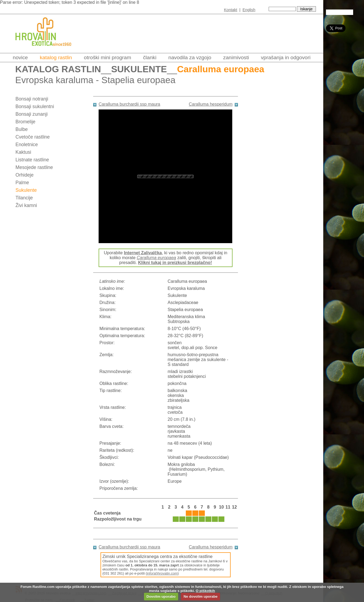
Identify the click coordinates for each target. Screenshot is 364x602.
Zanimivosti (236, 57)
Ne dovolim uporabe (201, 596)
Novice (20, 57)
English (249, 10)
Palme (22, 183)
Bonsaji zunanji (32, 114)
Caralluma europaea (156, 258)
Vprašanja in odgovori (286, 57)
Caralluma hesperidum (211, 104)
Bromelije (25, 122)
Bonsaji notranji (32, 99)
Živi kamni (26, 205)
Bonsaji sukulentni (35, 106)
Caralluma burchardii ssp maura (129, 104)
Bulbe (22, 129)
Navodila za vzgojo (190, 57)
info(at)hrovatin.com (162, 573)
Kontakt (230, 10)
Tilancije (24, 198)
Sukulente (139, 69)
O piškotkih (205, 591)
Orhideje (25, 175)
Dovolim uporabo (161, 596)
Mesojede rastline (34, 167)
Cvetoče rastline (33, 137)
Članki (150, 57)
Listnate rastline (32, 160)
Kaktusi (23, 152)
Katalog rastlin (56, 57)
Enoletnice (27, 145)
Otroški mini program (108, 57)
